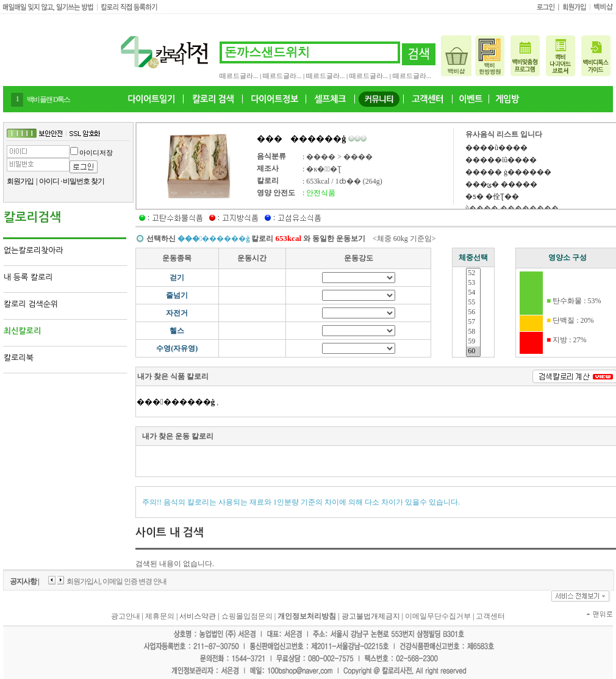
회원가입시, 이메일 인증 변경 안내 (116, 581)
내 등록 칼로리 (28, 277)
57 (473, 322)
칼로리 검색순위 (31, 304)
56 (473, 312)
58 (473, 332)
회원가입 (20, 181)
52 (473, 273)
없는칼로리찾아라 (34, 250)
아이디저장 (96, 153)
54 (473, 293)
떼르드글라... (239, 76)
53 (473, 283)
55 (473, 303)
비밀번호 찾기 (84, 181)
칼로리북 (19, 358)
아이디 (49, 181)
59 (473, 342)
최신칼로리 (22, 331)
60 (473, 351)
